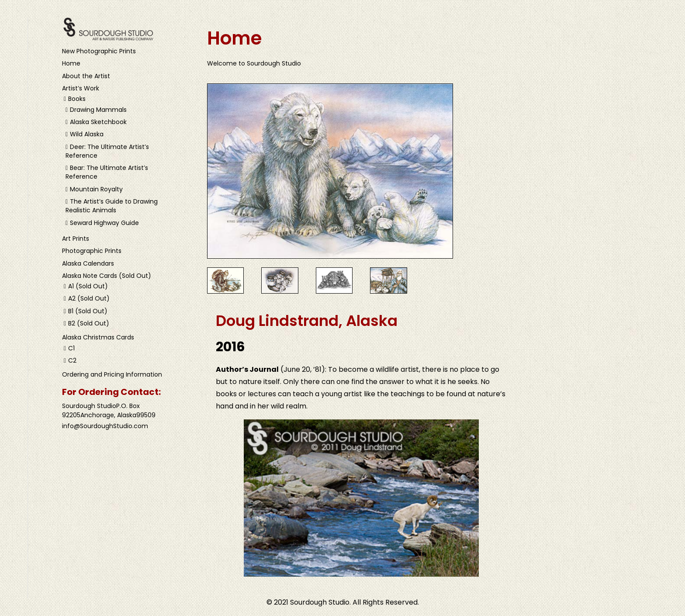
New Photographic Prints (99, 51)
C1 (71, 348)
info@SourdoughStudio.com (105, 426)
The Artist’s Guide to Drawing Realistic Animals (112, 206)
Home (71, 63)
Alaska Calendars (88, 263)
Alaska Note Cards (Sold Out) (107, 276)
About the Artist (86, 76)
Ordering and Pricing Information (112, 374)
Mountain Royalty (96, 189)
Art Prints (76, 239)
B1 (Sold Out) (88, 311)
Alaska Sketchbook (98, 122)
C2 (72, 360)
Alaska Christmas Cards (98, 337)
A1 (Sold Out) (88, 286)
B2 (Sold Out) (89, 323)
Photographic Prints (92, 251)
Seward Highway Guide (104, 223)
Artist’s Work (81, 88)
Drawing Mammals (98, 110)
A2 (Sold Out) (89, 298)
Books (77, 99)
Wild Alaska (87, 134)
